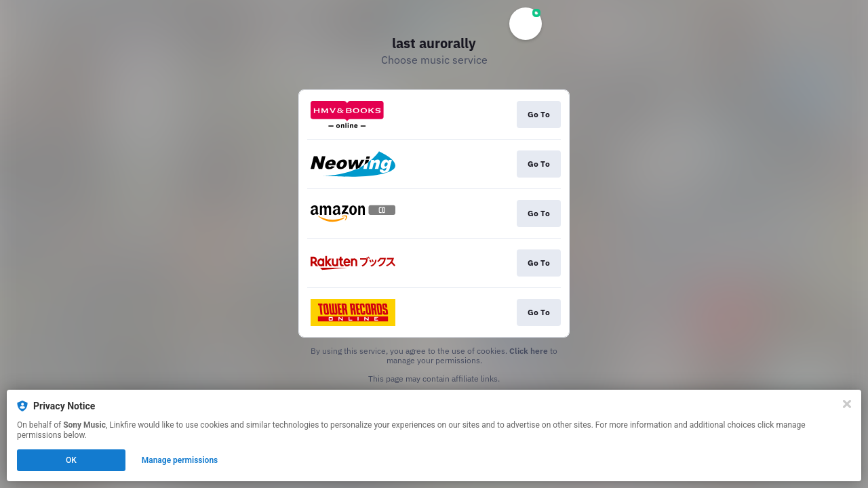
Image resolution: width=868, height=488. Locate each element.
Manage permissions (180, 460)
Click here (529, 351)
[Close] (847, 404)
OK (71, 460)
